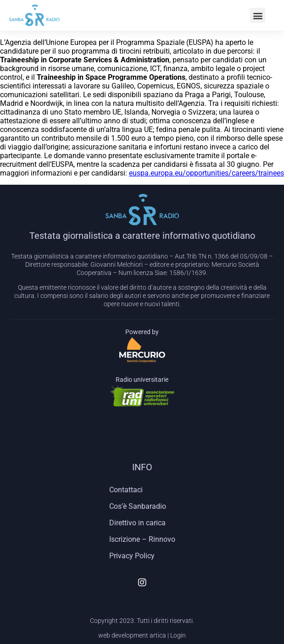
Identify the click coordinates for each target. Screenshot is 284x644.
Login (178, 635)
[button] (258, 15)
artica (158, 635)
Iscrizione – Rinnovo (142, 539)
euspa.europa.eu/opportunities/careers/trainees (206, 173)
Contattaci (126, 490)
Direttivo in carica (137, 523)
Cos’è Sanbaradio (138, 506)
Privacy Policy (132, 556)
